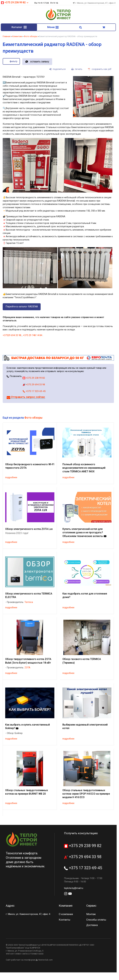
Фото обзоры (31, 37)
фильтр (14, 62)
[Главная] (58, 20)
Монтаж (91, 915)
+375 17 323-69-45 (34, 392)
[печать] (77, 70)
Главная (7, 37)
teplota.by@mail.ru (74, 889)
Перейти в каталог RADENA (22, 307)
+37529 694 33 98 (12, 336)
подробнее (11, 478)
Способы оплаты (96, 920)
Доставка (92, 926)
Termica (29, 603)
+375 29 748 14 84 (32, 336)
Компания (66, 906)
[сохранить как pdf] (100, 70)
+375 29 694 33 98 (34, 385)
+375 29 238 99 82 (15, 2)
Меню (53, 27)
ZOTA (27, 668)
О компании (66, 915)
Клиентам (17, 37)
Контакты (65, 920)
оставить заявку (40, 62)
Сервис (91, 906)
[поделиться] (57, 70)
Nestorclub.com (46, 961)
